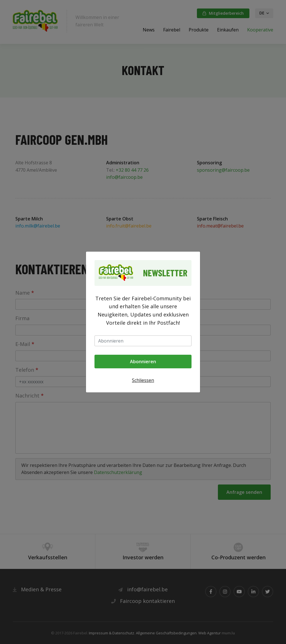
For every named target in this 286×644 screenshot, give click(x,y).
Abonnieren (143, 362)
